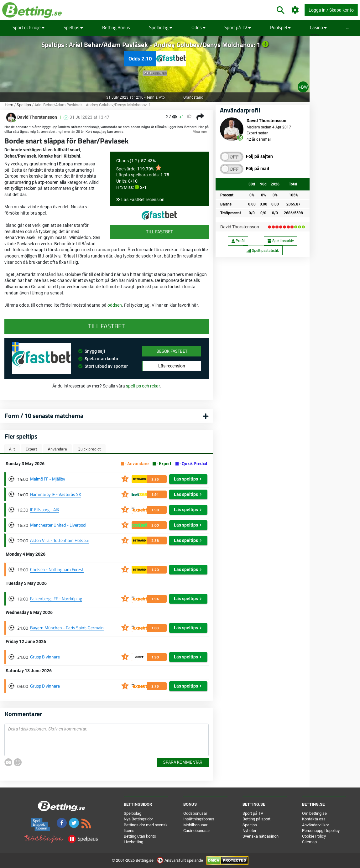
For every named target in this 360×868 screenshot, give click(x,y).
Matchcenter (155, 73)
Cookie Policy (314, 836)
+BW (303, 87)
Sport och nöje (29, 27)
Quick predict (89, 449)
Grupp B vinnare (45, 657)
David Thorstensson (240, 227)
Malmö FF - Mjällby (48, 479)
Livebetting (133, 842)
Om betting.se (314, 813)
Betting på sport (256, 819)
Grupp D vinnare (45, 686)
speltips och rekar (143, 386)
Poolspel (280, 27)
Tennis (152, 97)
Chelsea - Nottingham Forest (57, 569)
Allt (12, 449)
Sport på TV (238, 27)
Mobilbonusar (195, 825)
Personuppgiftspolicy (321, 831)
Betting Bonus (116, 27)
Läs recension (172, 366)
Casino (318, 27)
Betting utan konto (140, 836)
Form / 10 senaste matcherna (44, 416)
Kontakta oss (314, 819)
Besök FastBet (172, 351)
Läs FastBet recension (143, 200)
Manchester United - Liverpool (58, 525)
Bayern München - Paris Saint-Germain (67, 628)
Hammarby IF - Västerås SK (56, 494)
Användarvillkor (316, 825)
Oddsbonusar (195, 813)
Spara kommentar (183, 762)
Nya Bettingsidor (138, 819)
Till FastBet (159, 232)
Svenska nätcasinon (261, 836)
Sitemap (309, 842)
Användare (57, 449)
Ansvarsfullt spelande (180, 860)
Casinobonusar (197, 831)
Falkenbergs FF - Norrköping (56, 598)
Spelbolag (161, 27)
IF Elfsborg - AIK (45, 509)
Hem (9, 105)
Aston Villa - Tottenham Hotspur (60, 540)
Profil (238, 241)
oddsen (115, 305)
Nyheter (249, 831)
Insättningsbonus (199, 819)
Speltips (73, 27)
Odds (198, 27)
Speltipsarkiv (281, 241)
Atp (162, 97)
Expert (31, 449)
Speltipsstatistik (263, 251)
